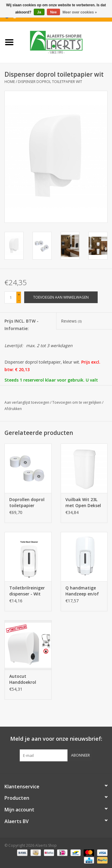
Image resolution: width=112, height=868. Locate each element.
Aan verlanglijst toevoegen (27, 402)
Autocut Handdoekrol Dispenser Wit (24, 679)
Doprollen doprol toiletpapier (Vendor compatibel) (27, 503)
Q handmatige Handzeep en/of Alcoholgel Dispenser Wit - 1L (84, 591)
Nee (53, 12)
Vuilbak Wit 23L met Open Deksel (83, 502)
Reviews (71, 321)
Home (10, 82)
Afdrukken (13, 409)
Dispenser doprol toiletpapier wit (50, 82)
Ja (39, 12)
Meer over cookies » (80, 12)
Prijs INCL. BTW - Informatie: (22, 325)
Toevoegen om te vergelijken (77, 402)
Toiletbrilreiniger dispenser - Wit (27, 591)
